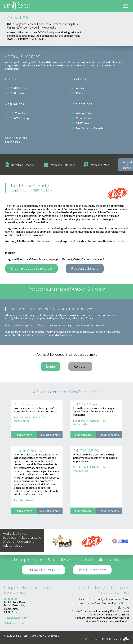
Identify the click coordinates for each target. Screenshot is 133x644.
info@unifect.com (92, 570)
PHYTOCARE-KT (26, 404)
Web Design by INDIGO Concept (107, 639)
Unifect (19, 592)
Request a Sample (85, 268)
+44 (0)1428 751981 (43, 570)
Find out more (24, 435)
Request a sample (50, 435)
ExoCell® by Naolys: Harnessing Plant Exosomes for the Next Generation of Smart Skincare (100, 603)
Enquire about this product (32, 268)
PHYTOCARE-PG (86, 451)
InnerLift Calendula (28, 451)
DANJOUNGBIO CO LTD (34, 190)
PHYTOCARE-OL (86, 404)
